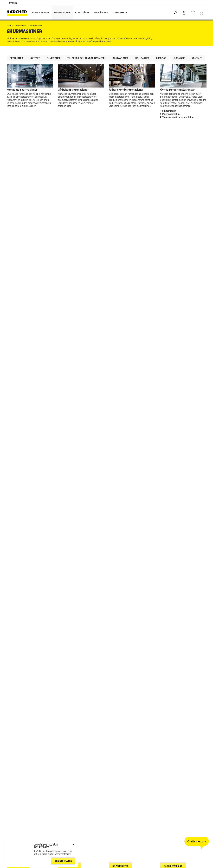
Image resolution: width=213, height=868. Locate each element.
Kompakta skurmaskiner (22, 90)
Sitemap (164, 785)
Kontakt (35, 58)
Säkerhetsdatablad (118, 785)
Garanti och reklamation (121, 777)
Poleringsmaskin (171, 114)
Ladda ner (179, 58)
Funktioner (54, 58)
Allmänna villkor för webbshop (22, 773)
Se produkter (18, 126)
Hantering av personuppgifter (72, 817)
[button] (15, 438)
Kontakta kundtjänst (119, 781)
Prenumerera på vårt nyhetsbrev (176, 781)
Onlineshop (120, 13)
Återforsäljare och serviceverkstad (125, 789)
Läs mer (83, 632)
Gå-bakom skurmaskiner (73, 90)
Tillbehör (84, 318)
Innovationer (120, 58)
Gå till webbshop (15, 777)
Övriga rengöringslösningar (177, 90)
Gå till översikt (173, 126)
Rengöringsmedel (21, 357)
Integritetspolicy (66, 820)
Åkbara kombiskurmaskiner (126, 90)
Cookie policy (64, 805)
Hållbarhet (142, 58)
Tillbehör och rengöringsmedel (87, 58)
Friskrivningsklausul (68, 813)
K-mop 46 (161, 58)
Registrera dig (63, 861)
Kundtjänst (82, 13)
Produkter (16, 58)
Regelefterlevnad (66, 824)
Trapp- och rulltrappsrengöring (178, 117)
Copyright (63, 809)
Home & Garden (41, 13)
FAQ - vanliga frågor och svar (123, 773)
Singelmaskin (169, 111)
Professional (62, 13)
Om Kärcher (101, 13)
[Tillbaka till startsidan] (18, 13)
